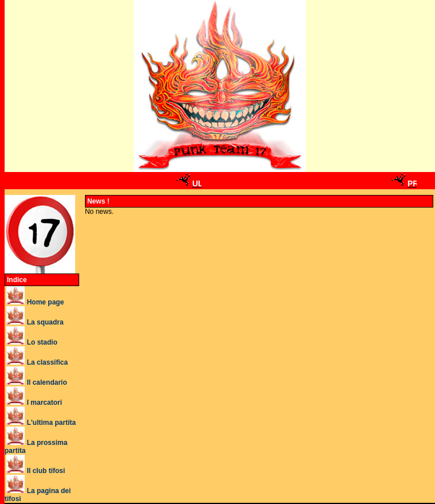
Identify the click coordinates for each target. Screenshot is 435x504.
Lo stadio (42, 342)
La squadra (45, 322)
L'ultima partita (52, 423)
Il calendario (47, 382)
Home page (46, 302)
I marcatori (44, 403)
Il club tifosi (46, 471)
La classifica (47, 362)
